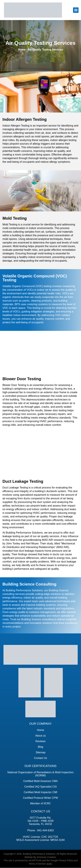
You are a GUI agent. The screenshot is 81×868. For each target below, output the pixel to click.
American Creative (46, 857)
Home (22, 50)
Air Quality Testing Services (45, 50)
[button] (76, 10)
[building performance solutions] (33, 10)
